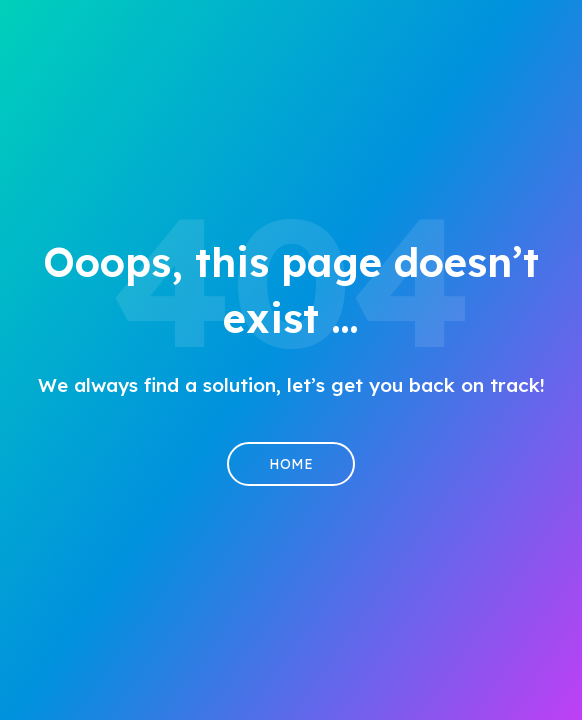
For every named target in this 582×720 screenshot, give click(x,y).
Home (291, 464)
